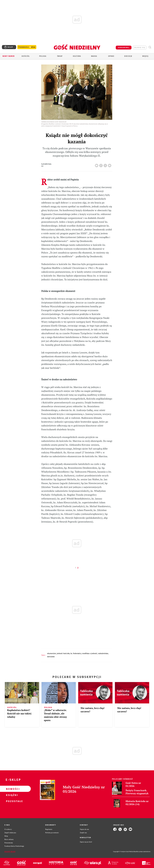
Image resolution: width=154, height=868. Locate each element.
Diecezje (128, 56)
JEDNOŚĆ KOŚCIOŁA (63, 654)
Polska (43, 56)
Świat (60, 56)
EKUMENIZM (52, 654)
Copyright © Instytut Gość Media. (123, 852)
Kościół (26, 56)
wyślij (110, 165)
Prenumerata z (27, 47)
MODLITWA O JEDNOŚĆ (90, 654)
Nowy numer (9, 56)
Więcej (145, 56)
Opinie (111, 56)
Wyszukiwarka (150, 47)
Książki (12, 795)
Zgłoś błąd (10, 852)
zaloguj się (140, 48)
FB (101, 165)
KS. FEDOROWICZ (76, 654)
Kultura (77, 56)
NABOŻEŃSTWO (103, 654)
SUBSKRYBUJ (124, 48)
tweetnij (106, 165)
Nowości (12, 789)
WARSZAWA (51, 657)
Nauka (94, 56)
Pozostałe (12, 801)
